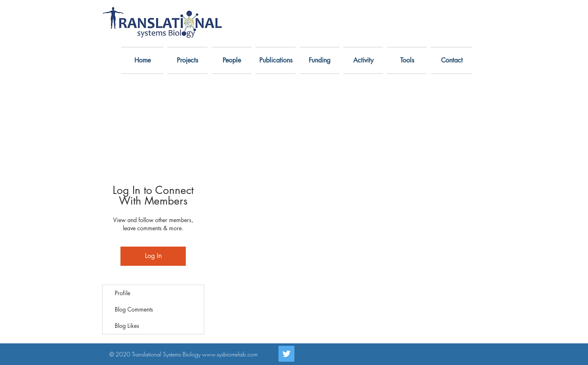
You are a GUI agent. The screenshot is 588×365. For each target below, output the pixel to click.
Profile (122, 293)
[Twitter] (286, 354)
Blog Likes (127, 326)
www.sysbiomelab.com (230, 354)
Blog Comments (134, 309)
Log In (153, 256)
